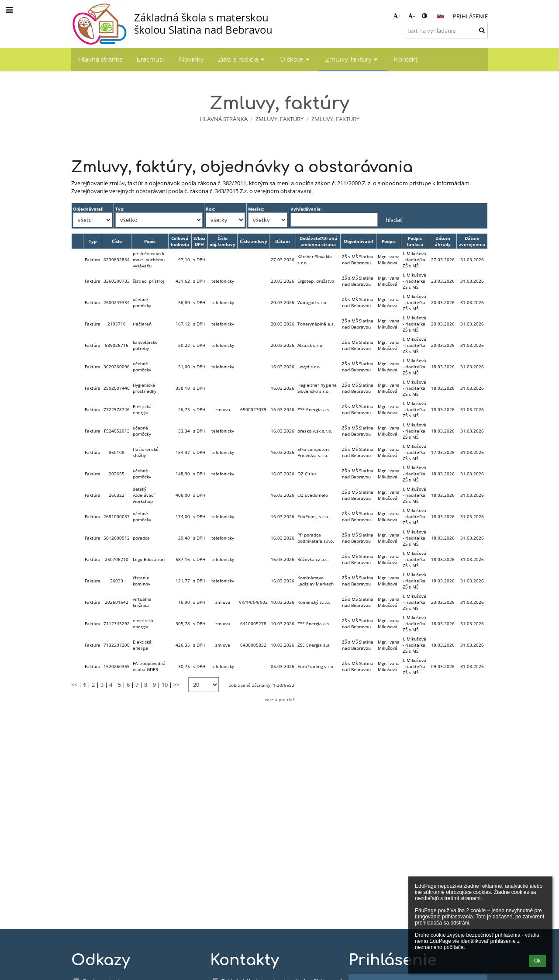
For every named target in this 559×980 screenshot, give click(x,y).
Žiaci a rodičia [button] (242, 59)
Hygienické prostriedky (145, 388)
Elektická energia (142, 409)
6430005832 (253, 645)
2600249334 (117, 302)
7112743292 (117, 623)
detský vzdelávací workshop (144, 495)
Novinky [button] (192, 59)
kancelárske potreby (145, 345)
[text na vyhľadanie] (446, 31)
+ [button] (397, 16)
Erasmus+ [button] (151, 59)
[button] (440, 16)
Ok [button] (537, 961)
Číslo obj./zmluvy (223, 241)
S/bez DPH (199, 241)
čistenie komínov (141, 581)
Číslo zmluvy (254, 241)
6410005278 (253, 623)
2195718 (117, 324)
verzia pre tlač (280, 700)
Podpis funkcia (415, 241)
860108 (117, 452)
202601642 (117, 602)
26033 (117, 581)
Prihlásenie (470, 16)
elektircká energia (143, 623)
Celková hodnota (180, 241)
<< (74, 685)
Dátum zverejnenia (472, 241)
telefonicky (223, 281)
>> (176, 685)
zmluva (223, 409)
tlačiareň (142, 324)
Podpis (389, 241)
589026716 (117, 345)
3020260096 (117, 367)
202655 (117, 474)
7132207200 (117, 645)
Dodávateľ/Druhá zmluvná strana (318, 241)
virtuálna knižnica (142, 602)
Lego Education (149, 559)
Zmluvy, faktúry (335, 119)
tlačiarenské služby (146, 452)
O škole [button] (296, 59)
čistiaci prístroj (148, 281)
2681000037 (117, 516)
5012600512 (117, 538)
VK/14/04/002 (253, 602)
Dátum (283, 241)
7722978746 (117, 409)
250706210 (117, 559)
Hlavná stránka (224, 119)
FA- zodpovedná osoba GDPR (149, 666)
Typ (93, 241)
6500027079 (253, 409)
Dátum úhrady (443, 241)
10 (165, 685)
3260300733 (117, 281)
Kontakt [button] (406, 59)
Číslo (117, 241)
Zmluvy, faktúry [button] (353, 59)
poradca (141, 538)
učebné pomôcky (142, 302)
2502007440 (117, 388)
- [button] (411, 16)
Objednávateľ (358, 241)
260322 (117, 495)
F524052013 (117, 431)
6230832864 (117, 260)
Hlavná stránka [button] (100, 59)
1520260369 (117, 666)
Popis (150, 241)
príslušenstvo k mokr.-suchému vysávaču (149, 260)
